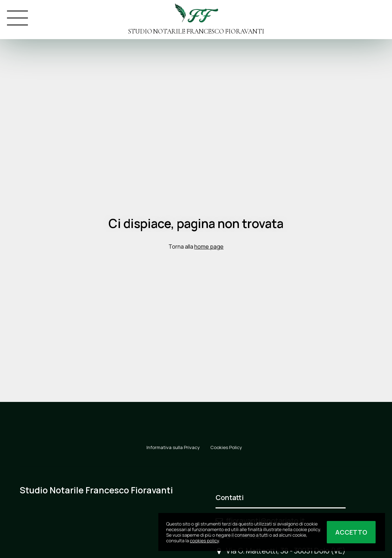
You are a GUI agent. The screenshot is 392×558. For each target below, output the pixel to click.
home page (209, 247)
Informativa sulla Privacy (173, 447)
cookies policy (204, 541)
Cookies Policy (226, 447)
